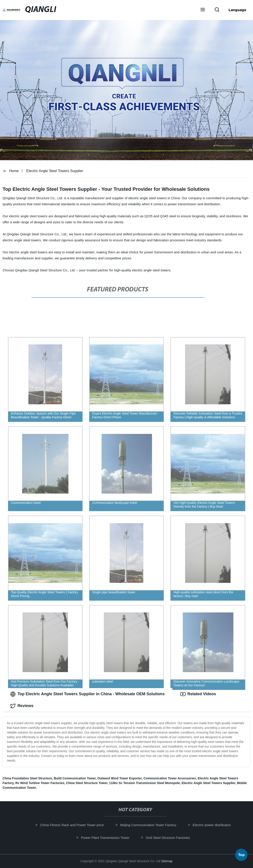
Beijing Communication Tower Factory (151, 825)
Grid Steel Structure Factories (171, 838)
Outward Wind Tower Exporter (119, 778)
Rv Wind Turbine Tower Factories (40, 783)
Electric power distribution (215, 825)
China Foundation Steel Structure (27, 778)
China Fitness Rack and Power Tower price (75, 825)
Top (241, 856)
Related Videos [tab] (198, 694)
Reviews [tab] (22, 706)
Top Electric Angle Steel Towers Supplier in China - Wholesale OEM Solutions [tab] (87, 694)
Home (14, 171)
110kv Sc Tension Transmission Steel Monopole (144, 783)
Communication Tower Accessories (170, 778)
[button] (203, 10)
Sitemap (167, 861)
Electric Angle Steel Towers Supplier (55, 171)
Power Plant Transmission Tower (108, 838)
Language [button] (237, 10)
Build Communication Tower (75, 778)
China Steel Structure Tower (87, 783)
